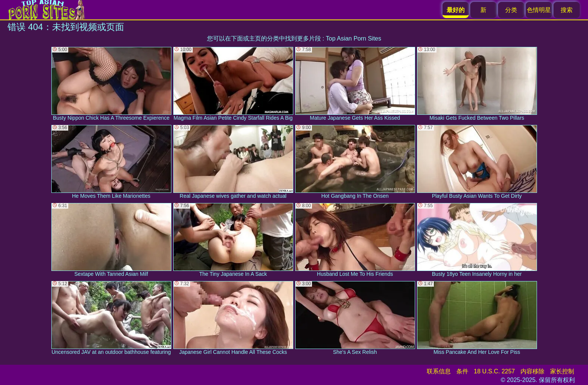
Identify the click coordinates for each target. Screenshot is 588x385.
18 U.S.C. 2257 (494, 371)
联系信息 (439, 371)
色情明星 (539, 10)
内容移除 (532, 371)
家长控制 (562, 371)
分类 (511, 10)
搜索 (567, 10)
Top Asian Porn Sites (354, 38)
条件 (462, 371)
